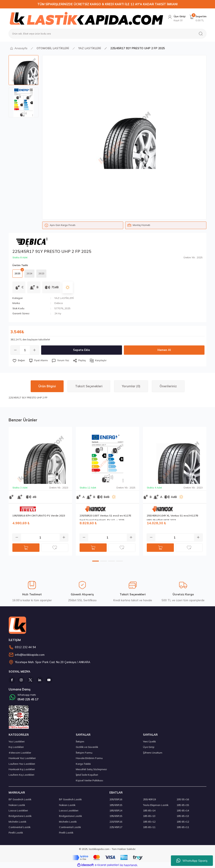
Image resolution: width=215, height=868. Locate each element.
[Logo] (86, 18)
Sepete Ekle (81, 350)
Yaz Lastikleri (17, 741)
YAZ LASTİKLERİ (64, 298)
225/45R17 (116, 827)
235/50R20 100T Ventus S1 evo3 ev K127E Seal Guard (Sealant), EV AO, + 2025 (105, 517)
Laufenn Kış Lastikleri (21, 775)
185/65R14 (116, 810)
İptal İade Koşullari (87, 775)
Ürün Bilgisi (47, 386)
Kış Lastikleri (16, 747)
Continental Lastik (20, 827)
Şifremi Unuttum (153, 753)
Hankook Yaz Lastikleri (22, 758)
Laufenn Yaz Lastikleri (22, 764)
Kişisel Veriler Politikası (89, 780)
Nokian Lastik (17, 805)
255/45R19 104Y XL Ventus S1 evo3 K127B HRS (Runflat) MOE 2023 (172, 517)
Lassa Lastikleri (18, 810)
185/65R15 (116, 805)
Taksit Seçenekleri (89, 386)
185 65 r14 (149, 810)
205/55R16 (116, 799)
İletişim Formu (84, 753)
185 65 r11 (149, 827)
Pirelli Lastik (16, 833)
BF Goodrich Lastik (20, 799)
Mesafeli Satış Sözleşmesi (91, 769)
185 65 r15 (183, 805)
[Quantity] (25, 350)
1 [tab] (96, 561)
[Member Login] (176, 19)
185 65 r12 (149, 822)
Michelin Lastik (17, 822)
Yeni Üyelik (149, 741)
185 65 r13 (149, 816)
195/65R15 (116, 816)
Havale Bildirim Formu (89, 758)
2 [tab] (104, 561)
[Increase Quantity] (34, 350)
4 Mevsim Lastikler (20, 753)
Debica (59, 303)
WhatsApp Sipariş (192, 861)
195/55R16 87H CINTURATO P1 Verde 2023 (39, 516)
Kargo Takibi (83, 764)
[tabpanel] (40, 491)
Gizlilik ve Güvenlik (87, 747)
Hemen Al (164, 350)
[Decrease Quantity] (15, 350)
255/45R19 (149, 799)
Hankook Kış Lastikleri (22, 769)
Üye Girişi (149, 747)
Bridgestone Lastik (20, 816)
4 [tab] (119, 561)
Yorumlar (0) (131, 386)
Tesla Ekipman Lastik (156, 805)
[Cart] (198, 19)
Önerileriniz (168, 386)
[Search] (107, 34)
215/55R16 (116, 822)
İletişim (80, 741)
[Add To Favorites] (19, 361)
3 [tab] (111, 561)
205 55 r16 (183, 799)
